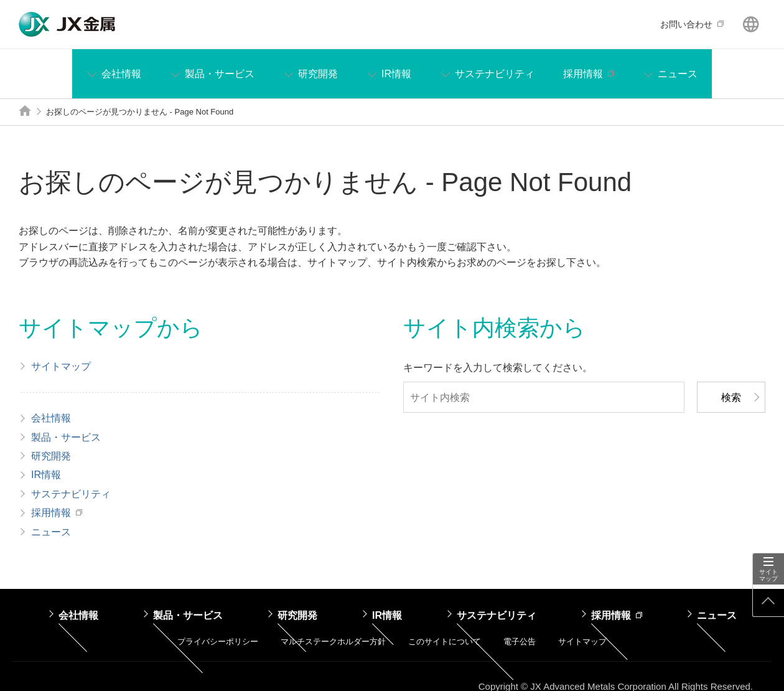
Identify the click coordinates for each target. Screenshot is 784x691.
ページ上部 (768, 601)
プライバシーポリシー (218, 642)
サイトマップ (768, 575)
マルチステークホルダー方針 (333, 642)
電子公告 (520, 642)
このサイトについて (445, 642)
